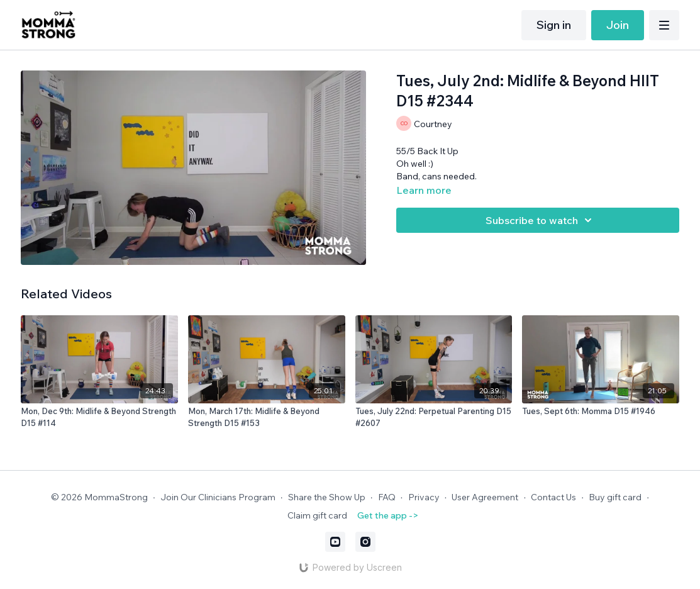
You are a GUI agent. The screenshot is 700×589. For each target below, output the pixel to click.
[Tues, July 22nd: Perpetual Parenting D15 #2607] (434, 418)
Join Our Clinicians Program (218, 497)
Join (618, 25)
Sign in (554, 25)
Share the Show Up (327, 497)
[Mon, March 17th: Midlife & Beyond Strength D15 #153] (267, 418)
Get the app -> (388, 515)
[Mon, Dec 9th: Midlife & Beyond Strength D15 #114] (99, 418)
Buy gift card (615, 497)
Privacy (424, 497)
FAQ (387, 497)
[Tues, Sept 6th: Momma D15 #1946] (601, 412)
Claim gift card (317, 515)
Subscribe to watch (541, 220)
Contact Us (553, 497)
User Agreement (485, 497)
